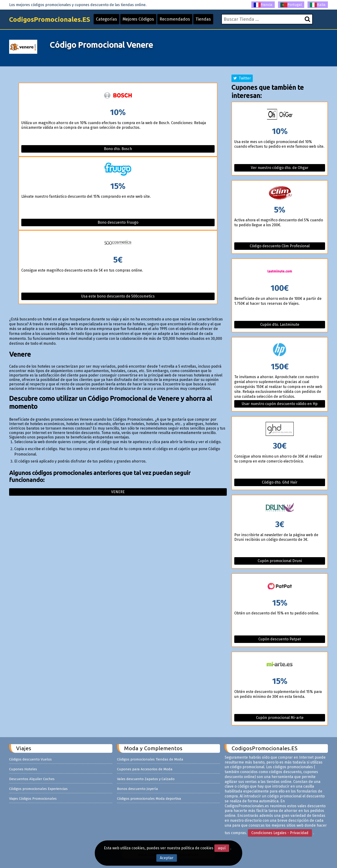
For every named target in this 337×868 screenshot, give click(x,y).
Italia (318, 5)
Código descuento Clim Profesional (280, 246)
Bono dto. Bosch (118, 149)
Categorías (106, 19)
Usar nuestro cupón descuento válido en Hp (280, 404)
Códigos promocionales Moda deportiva (149, 799)
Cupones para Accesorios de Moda (145, 769)
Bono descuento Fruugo (118, 222)
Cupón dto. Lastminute (280, 325)
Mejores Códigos (138, 19)
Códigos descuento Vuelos (30, 759)
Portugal (291, 5)
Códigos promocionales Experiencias (38, 789)
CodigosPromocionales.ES (50, 19)
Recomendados (175, 19)
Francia (263, 5)
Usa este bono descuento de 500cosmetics (118, 296)
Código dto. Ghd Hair (280, 482)
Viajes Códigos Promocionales (33, 799)
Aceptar (167, 858)
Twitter (242, 78)
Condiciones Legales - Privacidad (280, 833)
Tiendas (203, 19)
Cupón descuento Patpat (280, 639)
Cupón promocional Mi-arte (280, 718)
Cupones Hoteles (23, 769)
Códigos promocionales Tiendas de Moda (150, 759)
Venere (118, 492)
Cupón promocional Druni (280, 561)
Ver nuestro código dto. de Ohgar (280, 168)
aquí (222, 848)
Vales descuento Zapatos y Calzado (146, 779)
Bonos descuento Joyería (137, 789)
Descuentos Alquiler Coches (32, 779)
